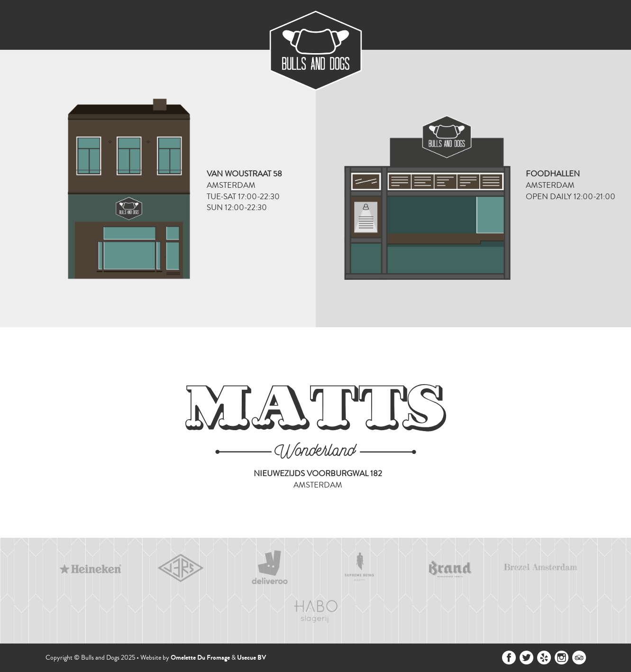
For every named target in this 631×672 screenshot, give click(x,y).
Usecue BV (251, 658)
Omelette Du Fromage (200, 658)
